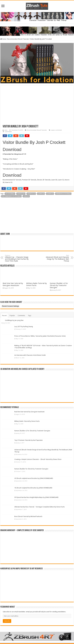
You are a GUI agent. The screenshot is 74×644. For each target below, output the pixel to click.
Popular (12, 315)
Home (3, 39)
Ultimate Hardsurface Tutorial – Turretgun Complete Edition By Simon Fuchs (40, 507)
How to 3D (21, 194)
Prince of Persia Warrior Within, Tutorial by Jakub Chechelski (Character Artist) (40, 336)
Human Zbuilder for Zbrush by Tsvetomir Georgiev (31, 469)
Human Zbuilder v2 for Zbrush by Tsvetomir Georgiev (59, 285)
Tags (30, 315)
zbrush (26, 196)
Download (12, 150)
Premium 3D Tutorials (63, 194)
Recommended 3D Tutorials (12, 196)
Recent (4, 315)
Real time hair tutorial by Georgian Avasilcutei (13, 284)
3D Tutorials (10, 194)
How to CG (31, 194)
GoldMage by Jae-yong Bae (14, 320)
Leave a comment (56, 130)
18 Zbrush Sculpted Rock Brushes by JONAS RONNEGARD (33, 488)
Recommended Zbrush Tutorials (18, 39)
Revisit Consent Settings (10, 306)
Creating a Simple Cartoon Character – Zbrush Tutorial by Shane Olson (38, 459)
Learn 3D (41, 194)
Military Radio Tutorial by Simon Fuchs (27, 421)
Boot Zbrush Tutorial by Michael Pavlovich (28, 516)
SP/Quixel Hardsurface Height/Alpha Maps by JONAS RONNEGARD (36, 497)
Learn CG (50, 194)
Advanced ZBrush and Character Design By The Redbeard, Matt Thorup (57, 258)
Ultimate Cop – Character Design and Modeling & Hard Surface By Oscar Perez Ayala (17, 258)
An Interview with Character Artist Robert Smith (30, 355)
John (6, 130)
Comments (21, 315)
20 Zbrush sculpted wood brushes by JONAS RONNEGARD (34, 478)
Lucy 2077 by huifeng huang (24, 327)
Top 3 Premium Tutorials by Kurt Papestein (28, 440)
